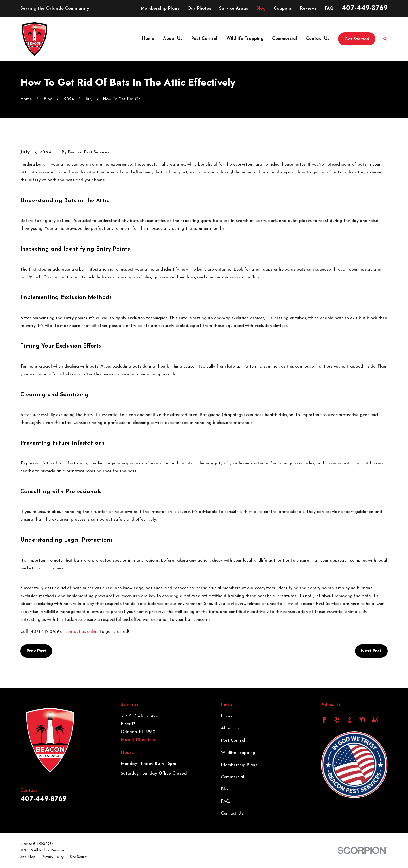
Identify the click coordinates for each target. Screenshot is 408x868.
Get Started (357, 39)
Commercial (232, 777)
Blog (261, 8)
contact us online (82, 632)
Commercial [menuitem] (285, 39)
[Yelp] (337, 720)
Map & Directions (138, 740)
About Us (230, 728)
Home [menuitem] (148, 39)
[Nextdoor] (362, 720)
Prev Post (36, 651)
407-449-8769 (365, 8)
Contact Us (232, 813)
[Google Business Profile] (375, 720)
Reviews (308, 8)
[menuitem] (28, 857)
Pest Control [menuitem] (204, 39)
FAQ (329, 8)
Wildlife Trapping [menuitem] (245, 39)
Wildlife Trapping (238, 753)
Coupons (283, 8)
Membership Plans (160, 8)
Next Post (371, 651)
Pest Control (233, 740)
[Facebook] (324, 720)
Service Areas (234, 8)
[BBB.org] (350, 720)
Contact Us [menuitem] (318, 39)
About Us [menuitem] (173, 39)
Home (227, 716)
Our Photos (199, 8)
